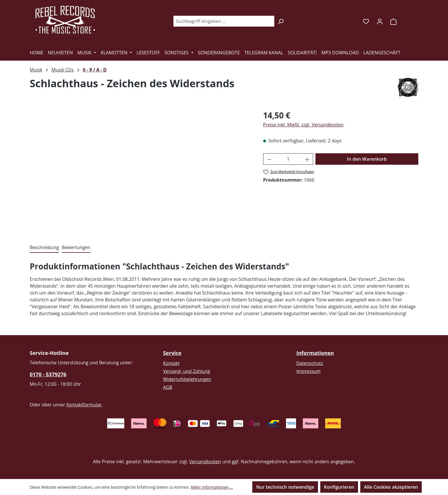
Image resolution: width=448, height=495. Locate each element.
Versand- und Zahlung (187, 371)
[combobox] (224, 21)
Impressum (308, 371)
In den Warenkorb (367, 159)
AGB (168, 387)
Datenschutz (310, 363)
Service (172, 353)
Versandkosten (205, 462)
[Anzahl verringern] (269, 159)
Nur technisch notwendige (285, 487)
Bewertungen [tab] (76, 247)
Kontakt (171, 363)
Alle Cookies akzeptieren (391, 487)
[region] (141, 171)
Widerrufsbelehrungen (187, 379)
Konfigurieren (339, 487)
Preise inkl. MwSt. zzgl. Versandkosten (303, 125)
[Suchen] (281, 21)
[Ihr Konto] (380, 21)
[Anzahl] (288, 159)
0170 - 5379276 (48, 374)
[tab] (44, 248)
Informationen (315, 353)
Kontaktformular (84, 405)
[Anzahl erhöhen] (307, 159)
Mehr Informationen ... (212, 487)
